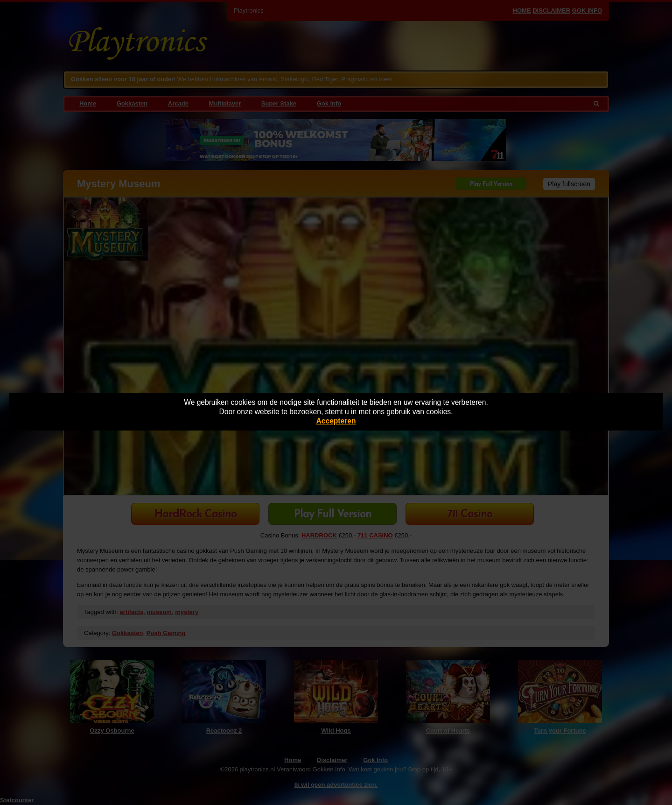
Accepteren (336, 421)
